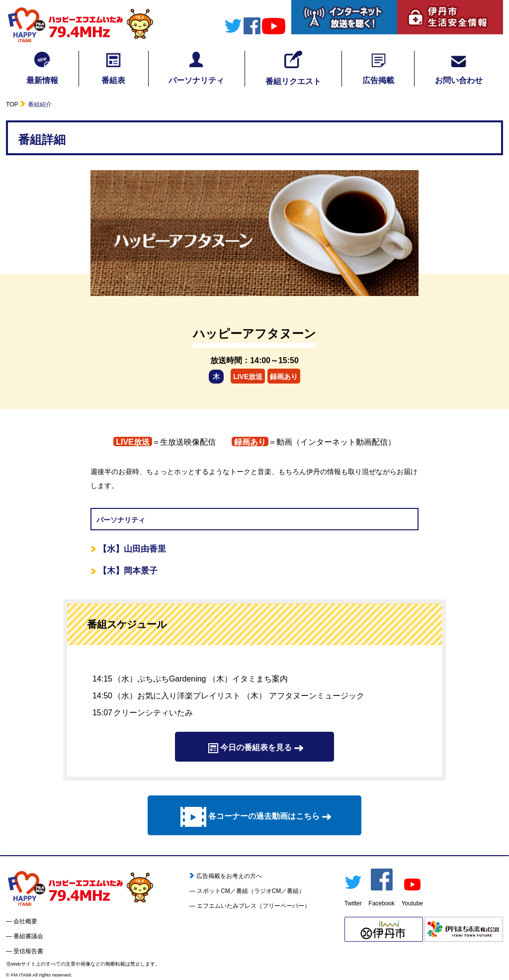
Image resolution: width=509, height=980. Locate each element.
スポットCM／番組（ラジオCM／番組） (251, 891)
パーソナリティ (196, 68)
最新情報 (42, 68)
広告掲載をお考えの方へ (226, 876)
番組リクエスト (293, 68)
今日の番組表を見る (254, 748)
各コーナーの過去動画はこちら (254, 817)
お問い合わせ (459, 68)
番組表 (113, 68)
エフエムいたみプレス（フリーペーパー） (254, 906)
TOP (12, 104)
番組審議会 (28, 936)
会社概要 (25, 921)
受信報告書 (28, 951)
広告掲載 (378, 68)
